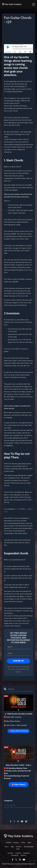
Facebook (26, 853)
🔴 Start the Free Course (19, 731)
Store (7, 847)
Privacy (16, 842)
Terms (23, 842)
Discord (23, 855)
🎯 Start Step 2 (19, 784)
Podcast (19, 847)
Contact (9, 842)
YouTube (10, 853)
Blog (12, 847)
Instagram (15, 855)
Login (29, 842)
